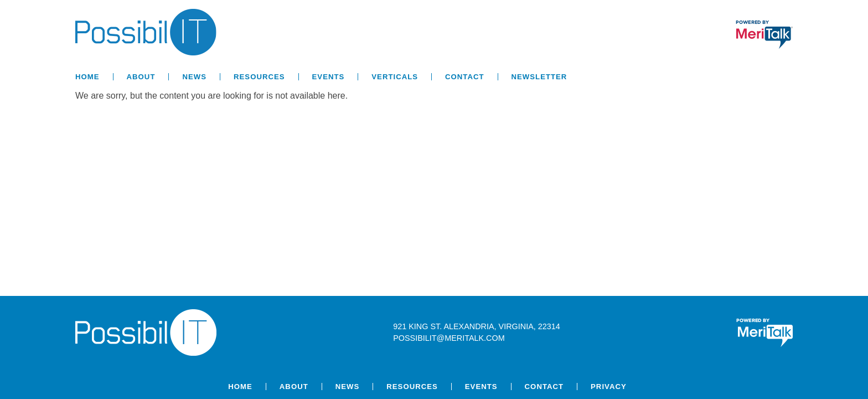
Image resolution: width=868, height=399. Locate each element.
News (194, 77)
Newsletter (539, 77)
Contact (464, 77)
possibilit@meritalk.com (449, 338)
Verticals (395, 77)
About (141, 77)
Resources (259, 77)
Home (87, 77)
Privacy (609, 387)
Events (329, 77)
